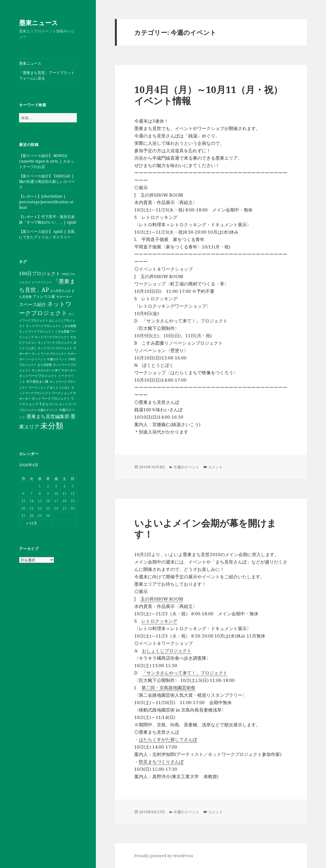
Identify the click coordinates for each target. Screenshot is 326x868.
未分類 (52, 426)
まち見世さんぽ (60, 291)
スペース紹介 (33, 304)
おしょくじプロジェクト (167, 651)
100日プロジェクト (40, 273)
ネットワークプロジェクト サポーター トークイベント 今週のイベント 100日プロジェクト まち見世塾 (48, 359)
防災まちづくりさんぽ (161, 762)
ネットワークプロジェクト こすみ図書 (51, 326)
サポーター (64, 297)
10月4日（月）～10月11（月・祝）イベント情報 (208, 95)
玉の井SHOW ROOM (162, 599)
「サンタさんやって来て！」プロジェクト (185, 673)
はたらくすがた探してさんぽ (168, 739)
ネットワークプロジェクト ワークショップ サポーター (48, 393)
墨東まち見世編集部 (48, 416)
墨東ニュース (39, 23)
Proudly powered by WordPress (164, 856)
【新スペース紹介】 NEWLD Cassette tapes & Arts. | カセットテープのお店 (47, 161)
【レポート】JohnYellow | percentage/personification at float (46, 202)
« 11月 (32, 523)
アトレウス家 (44, 296)
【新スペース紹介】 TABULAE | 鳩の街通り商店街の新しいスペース (47, 181)
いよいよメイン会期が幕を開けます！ (205, 528)
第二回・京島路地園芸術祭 (168, 688)
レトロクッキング (159, 621)
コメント (215, 467)
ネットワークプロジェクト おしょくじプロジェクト (47, 320)
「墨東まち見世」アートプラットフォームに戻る (47, 75)
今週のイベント (186, 467)
